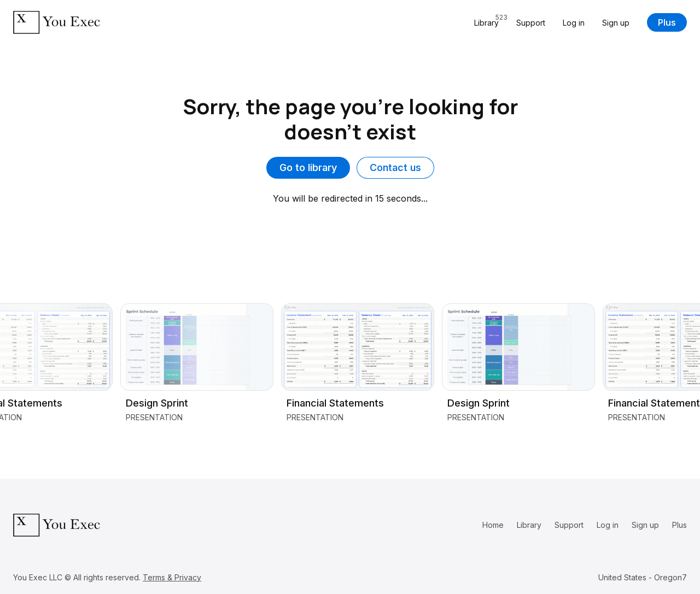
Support (531, 23)
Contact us (395, 167)
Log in (574, 23)
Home (493, 525)
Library (529, 525)
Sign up (616, 23)
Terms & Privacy (172, 577)
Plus (667, 22)
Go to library (308, 167)
